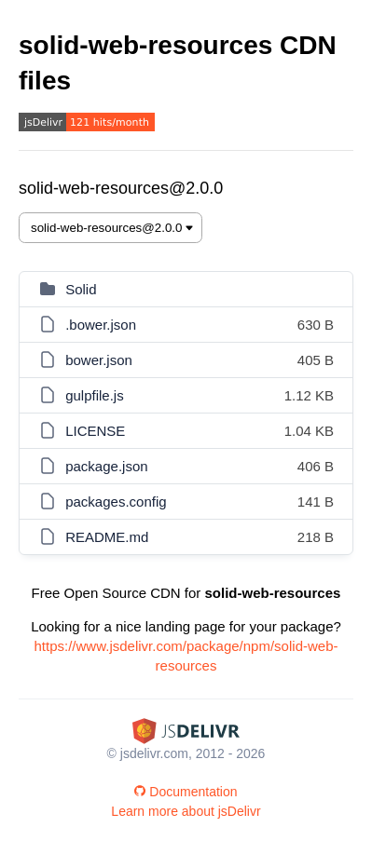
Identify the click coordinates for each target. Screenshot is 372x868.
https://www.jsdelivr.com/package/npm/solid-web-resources (186, 656)
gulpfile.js (95, 395)
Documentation (186, 792)
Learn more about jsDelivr (186, 811)
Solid (81, 289)
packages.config (116, 502)
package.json (106, 466)
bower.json (99, 360)
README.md (107, 537)
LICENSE (95, 431)
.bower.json (101, 325)
